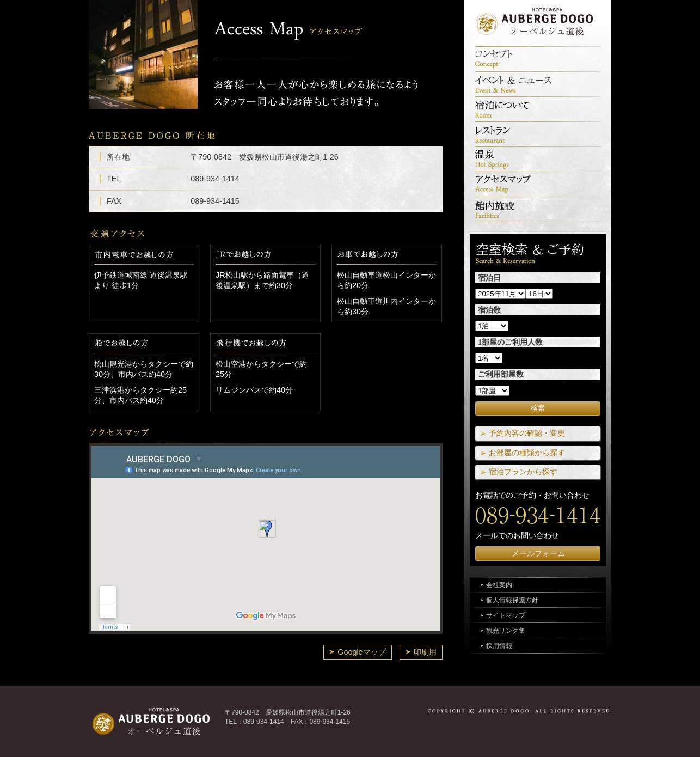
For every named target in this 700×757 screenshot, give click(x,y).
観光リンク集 (506, 631)
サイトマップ (506, 615)
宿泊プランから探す (523, 472)
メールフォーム (538, 553)
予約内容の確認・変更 (527, 433)
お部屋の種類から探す (527, 453)
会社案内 (499, 585)
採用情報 (499, 646)
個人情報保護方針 (512, 600)
